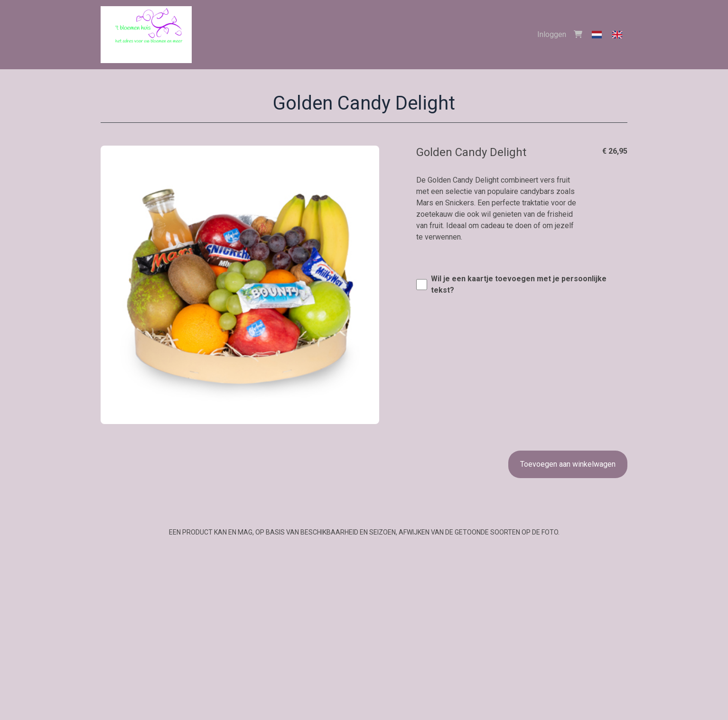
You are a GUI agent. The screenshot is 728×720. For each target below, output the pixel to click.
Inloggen (552, 34)
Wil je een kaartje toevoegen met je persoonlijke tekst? (519, 284)
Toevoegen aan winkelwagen (568, 464)
